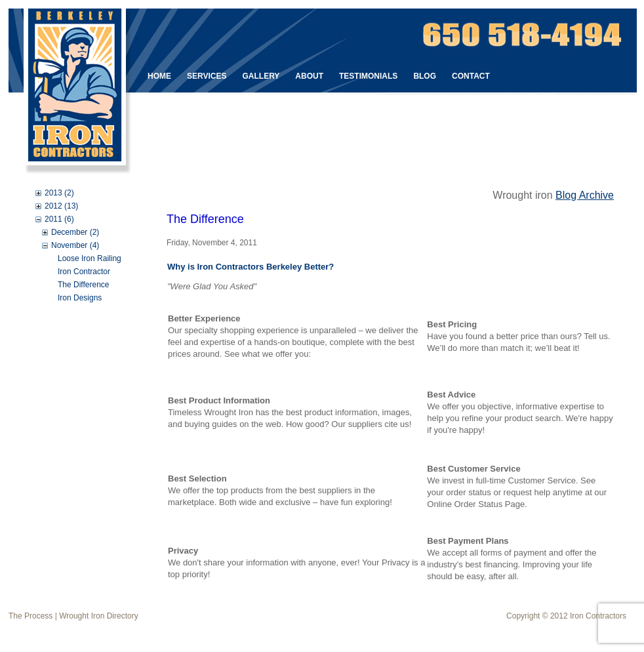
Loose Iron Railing (90, 258)
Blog (425, 76)
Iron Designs (80, 298)
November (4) (75, 245)
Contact (471, 76)
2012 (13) (61, 206)
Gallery (261, 76)
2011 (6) (59, 219)
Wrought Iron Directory (99, 616)
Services (207, 76)
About (309, 76)
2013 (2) (59, 193)
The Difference (84, 285)
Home (159, 76)
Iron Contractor (84, 272)
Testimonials (368, 76)
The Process (30, 616)
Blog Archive (585, 195)
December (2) (75, 232)
